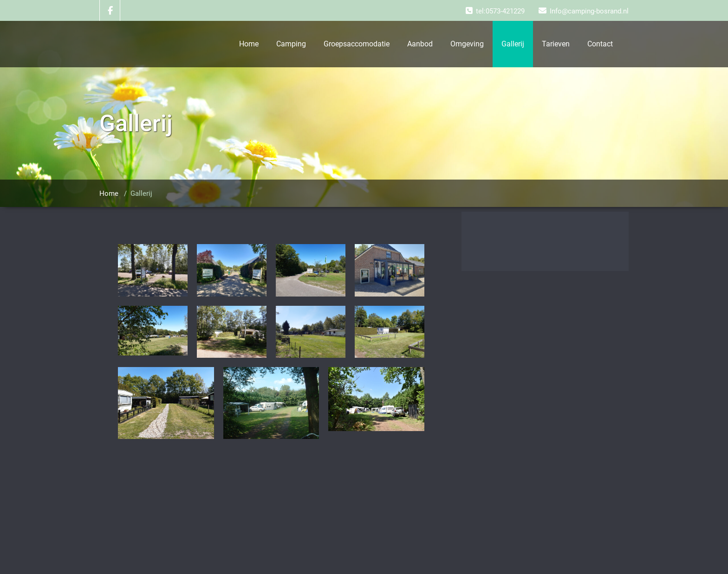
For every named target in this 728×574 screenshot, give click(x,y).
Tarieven (556, 44)
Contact (600, 44)
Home (249, 44)
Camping (291, 44)
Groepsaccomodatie (357, 44)
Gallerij (513, 44)
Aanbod (420, 44)
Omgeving (467, 44)
